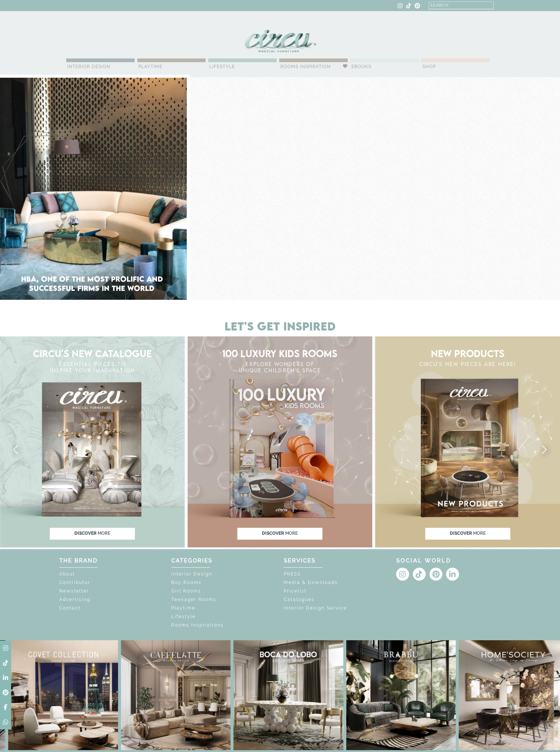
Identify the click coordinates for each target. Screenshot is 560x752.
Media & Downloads (311, 583)
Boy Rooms (186, 583)
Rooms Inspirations (198, 625)
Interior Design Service (315, 608)
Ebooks (361, 67)
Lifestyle (222, 67)
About (67, 574)
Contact (70, 608)
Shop (429, 67)
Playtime (150, 67)
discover (92, 533)
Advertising (75, 600)
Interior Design (89, 67)
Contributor (75, 583)
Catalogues (299, 600)
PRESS (292, 574)
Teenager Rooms (194, 600)
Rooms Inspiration (306, 67)
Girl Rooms (186, 591)
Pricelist (295, 591)
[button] (16, 450)
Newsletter (74, 591)
